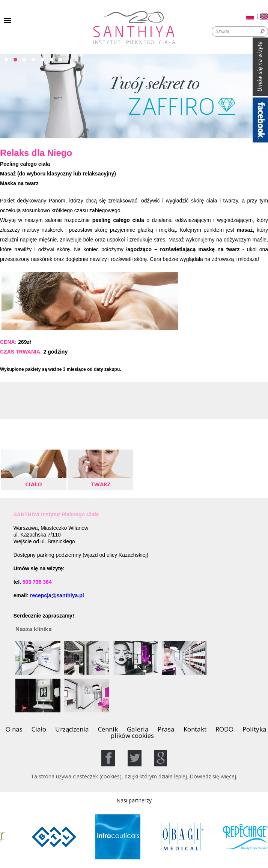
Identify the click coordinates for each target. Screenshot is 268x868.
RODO (224, 729)
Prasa (166, 729)
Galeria (138, 729)
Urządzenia (72, 729)
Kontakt (195, 729)
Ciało (39, 729)
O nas (14, 729)
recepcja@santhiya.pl (57, 595)
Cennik (108, 729)
